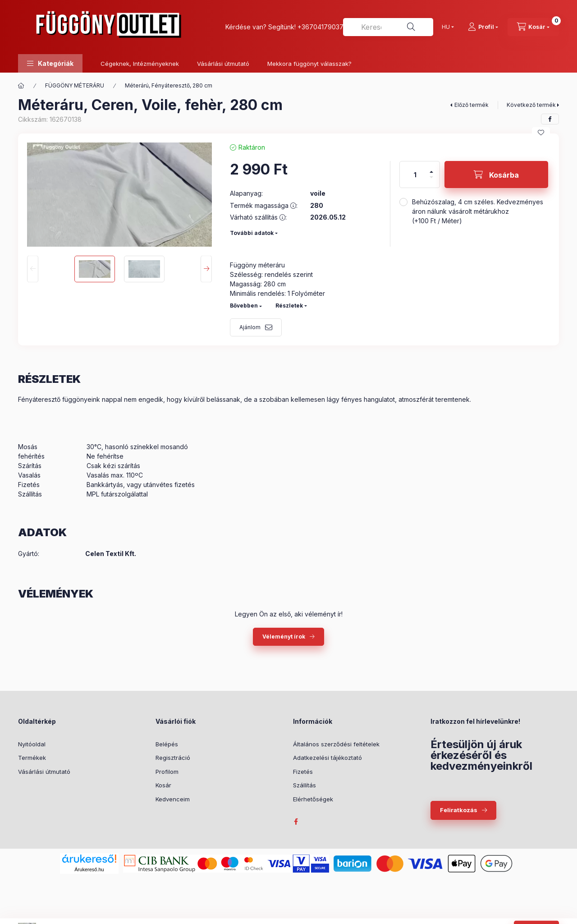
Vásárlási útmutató (223, 64)
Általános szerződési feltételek (336, 744)
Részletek (289, 306)
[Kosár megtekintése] (533, 27)
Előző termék (472, 105)
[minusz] (431, 181)
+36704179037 (321, 27)
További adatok (252, 233)
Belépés (167, 744)
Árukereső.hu (89, 869)
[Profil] (483, 27)
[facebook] (550, 119)
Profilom (167, 772)
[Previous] (33, 269)
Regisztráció (173, 758)
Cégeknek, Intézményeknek (140, 64)
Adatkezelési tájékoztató (327, 758)
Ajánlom (250, 327)
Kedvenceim (173, 799)
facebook (296, 822)
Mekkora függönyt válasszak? (309, 64)
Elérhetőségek (313, 799)
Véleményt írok (284, 637)
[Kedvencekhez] (541, 133)
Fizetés (303, 772)
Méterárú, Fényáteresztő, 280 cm (169, 85)
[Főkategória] (21, 86)
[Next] (206, 269)
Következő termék (531, 105)
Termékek (32, 758)
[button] (50, 63)
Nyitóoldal (32, 744)
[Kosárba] (496, 175)
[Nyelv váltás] (446, 27)
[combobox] (388, 27)
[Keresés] (411, 27)
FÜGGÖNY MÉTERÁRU (75, 85)
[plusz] (431, 168)
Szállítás (305, 785)
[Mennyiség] (415, 175)
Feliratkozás (459, 810)
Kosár (163, 785)
